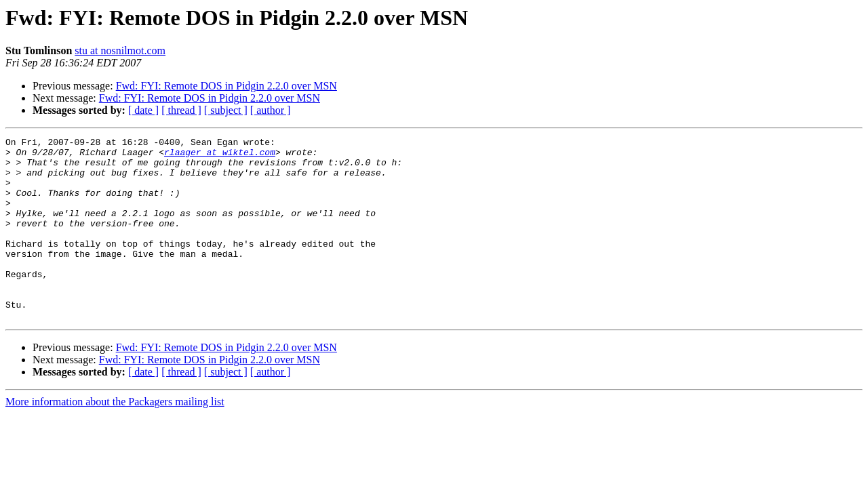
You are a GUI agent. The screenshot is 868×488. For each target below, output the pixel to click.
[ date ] (143, 110)
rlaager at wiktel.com (220, 156)
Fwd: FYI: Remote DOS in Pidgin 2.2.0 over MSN (226, 86)
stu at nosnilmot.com (120, 50)
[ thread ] (181, 110)
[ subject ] (226, 110)
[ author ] (271, 110)
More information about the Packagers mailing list (115, 438)
